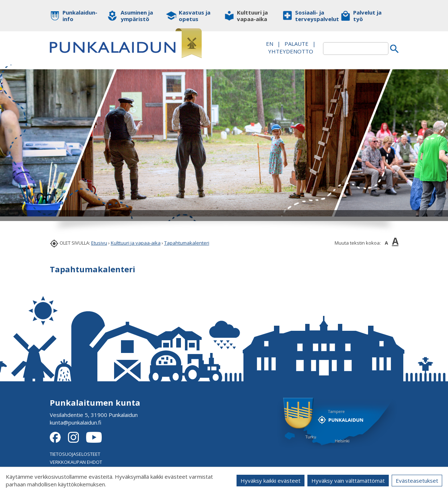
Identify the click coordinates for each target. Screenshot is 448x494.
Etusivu (99, 243)
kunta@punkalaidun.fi (76, 422)
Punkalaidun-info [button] (80, 16)
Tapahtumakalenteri (187, 243)
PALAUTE (296, 44)
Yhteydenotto (291, 51)
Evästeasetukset (417, 481)
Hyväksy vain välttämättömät (348, 481)
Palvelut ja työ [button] (367, 16)
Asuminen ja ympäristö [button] (137, 16)
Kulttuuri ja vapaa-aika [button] (252, 16)
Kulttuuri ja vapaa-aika (136, 243)
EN (270, 44)
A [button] (386, 243)
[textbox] (356, 49)
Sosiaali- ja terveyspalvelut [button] (312, 16)
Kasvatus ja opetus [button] (195, 16)
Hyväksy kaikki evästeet (271, 481)
